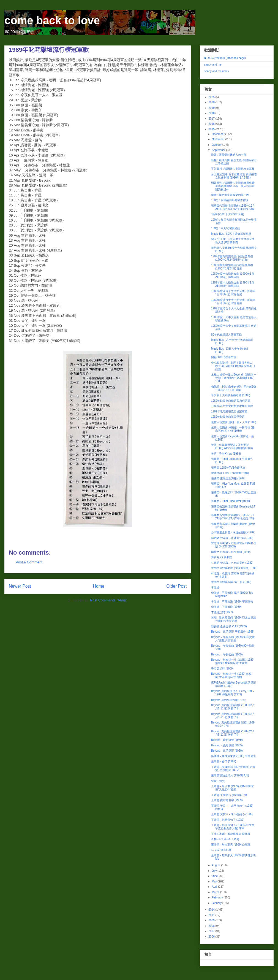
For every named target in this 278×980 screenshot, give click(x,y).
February (218, 897)
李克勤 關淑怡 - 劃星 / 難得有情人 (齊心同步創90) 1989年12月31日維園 (233, 366)
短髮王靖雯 (218, 781)
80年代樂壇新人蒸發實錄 (226, 335)
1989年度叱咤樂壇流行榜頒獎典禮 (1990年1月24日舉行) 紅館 (232, 258)
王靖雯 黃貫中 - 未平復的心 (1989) (232, 814)
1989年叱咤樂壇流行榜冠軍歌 (229, 411)
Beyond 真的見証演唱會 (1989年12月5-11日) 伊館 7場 (233, 707)
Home (99, 586)
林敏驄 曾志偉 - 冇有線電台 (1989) (232, 563)
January (217, 903)
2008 (212, 926)
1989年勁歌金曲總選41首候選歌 (231, 401)
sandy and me (213, 65)
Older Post (176, 586)
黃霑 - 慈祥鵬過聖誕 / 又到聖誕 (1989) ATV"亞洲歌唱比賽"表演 (232, 446)
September (219, 150)
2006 (212, 937)
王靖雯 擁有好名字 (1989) (227, 800)
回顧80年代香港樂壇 (224, 357)
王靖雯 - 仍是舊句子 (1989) (228, 820)
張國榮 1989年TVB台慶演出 (228, 468)
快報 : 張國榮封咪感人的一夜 (229, 155)
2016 (212, 124)
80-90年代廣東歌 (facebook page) (225, 58)
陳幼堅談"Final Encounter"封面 (230, 473)
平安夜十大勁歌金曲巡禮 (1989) (231, 395)
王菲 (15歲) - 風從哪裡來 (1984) (231, 834)
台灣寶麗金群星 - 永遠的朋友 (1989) (233, 532)
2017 (212, 119)
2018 (212, 113)
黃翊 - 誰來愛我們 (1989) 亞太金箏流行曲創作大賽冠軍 (234, 619)
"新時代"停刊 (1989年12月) (228, 214)
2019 (212, 108)
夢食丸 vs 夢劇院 (222, 557)
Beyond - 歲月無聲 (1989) (227, 740)
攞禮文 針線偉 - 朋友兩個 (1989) (231, 552)
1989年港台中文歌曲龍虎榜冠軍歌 (232, 406)
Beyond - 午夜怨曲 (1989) (227, 654)
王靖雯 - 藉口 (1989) (224, 761)
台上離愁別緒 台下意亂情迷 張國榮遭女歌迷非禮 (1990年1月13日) (234, 176)
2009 (212, 920)
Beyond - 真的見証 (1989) (227, 751)
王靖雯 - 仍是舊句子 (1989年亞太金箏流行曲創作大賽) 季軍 (233, 827)
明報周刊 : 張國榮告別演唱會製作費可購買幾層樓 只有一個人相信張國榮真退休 (233, 186)
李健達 (215, 588)
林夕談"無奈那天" (222, 850)
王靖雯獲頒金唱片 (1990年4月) (230, 775)
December (218, 134)
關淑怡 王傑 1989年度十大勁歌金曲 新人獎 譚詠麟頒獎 (233, 241)
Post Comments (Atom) (109, 600)
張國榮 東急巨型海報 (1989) (228, 478)
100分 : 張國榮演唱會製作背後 (230, 200)
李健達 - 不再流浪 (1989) (226, 607)
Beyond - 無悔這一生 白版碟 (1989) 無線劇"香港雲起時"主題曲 (233, 661)
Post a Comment (29, 562)
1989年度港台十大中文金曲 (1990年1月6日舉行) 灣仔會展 (233, 293)
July (215, 871)
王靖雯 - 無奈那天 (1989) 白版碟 (231, 845)
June (215, 876)
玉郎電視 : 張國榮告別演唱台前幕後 (233, 169)
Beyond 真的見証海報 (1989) (229, 700)
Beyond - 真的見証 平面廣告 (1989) (233, 632)
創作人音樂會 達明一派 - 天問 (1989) (234, 422)
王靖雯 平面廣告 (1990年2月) (229, 795)
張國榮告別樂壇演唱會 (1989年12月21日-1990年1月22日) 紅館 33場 (233, 207)
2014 (212, 910)
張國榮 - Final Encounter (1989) (231, 501)
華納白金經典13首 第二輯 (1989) (231, 582)
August (216, 865)
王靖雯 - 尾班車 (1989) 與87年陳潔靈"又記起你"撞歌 (232, 788)
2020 (212, 102)
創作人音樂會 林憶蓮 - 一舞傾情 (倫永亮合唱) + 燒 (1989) (233, 429)
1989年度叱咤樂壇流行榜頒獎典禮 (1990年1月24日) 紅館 (232, 267)
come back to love (52, 20)
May (215, 882)
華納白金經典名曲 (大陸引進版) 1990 (234, 568)
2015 (212, 129)
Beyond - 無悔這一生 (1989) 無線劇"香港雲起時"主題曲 (231, 675)
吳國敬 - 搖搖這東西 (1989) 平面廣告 (234, 756)
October (217, 145)
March (216, 892)
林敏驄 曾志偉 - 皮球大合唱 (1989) (232, 538)
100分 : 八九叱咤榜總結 (226, 228)
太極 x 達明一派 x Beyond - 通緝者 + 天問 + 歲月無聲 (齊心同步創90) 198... (234, 378)
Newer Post (20, 586)
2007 (212, 931)
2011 (212, 915)
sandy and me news (216, 71)
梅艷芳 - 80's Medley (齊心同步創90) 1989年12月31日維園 (234, 388)
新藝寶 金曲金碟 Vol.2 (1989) (229, 626)
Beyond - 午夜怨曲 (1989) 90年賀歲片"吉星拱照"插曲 (233, 639)
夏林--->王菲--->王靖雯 (225, 839)
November (218, 139)
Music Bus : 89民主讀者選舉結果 (231, 234)
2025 (212, 97)
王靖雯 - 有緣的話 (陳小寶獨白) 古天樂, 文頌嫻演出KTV (233, 769)
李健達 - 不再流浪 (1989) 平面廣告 (232, 602)
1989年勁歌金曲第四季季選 (228, 417)
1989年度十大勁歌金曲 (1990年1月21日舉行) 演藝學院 (233, 275)
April (215, 887)
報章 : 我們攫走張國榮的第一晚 (230, 195)
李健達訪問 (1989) (222, 612)
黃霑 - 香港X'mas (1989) (226, 454)
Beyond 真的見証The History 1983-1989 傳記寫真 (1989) (233, 693)
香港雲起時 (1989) (222, 669)
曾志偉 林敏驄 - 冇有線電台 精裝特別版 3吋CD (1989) (234, 545)
